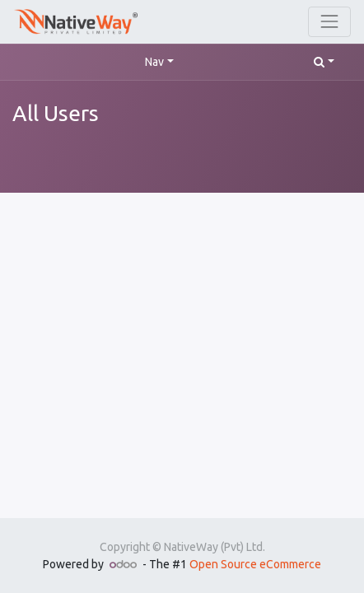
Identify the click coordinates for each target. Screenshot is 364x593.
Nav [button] (154, 62)
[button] (324, 62)
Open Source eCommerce (255, 564)
